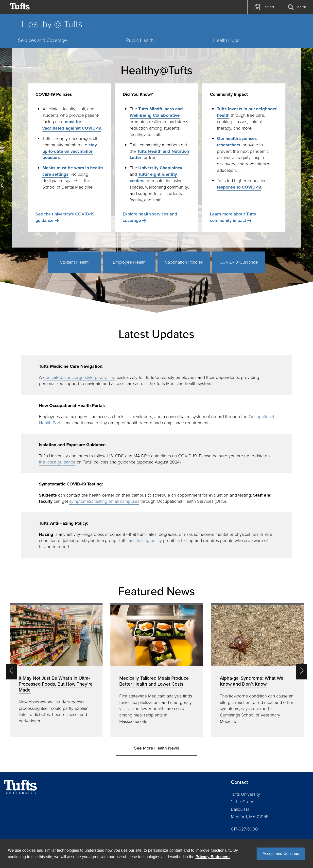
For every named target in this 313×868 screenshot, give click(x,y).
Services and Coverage (42, 40)
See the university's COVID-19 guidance (65, 217)
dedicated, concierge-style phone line (79, 377)
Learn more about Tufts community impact (233, 217)
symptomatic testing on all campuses (104, 501)
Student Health (74, 262)
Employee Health (129, 262)
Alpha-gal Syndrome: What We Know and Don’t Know (252, 681)
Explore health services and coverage (150, 217)
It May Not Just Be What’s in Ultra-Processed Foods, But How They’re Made (56, 684)
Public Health (140, 40)
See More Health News (156, 748)
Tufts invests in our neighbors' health (247, 112)
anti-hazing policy (145, 540)
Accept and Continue (281, 854)
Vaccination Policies (184, 262)
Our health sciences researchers (237, 142)
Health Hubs (226, 40)
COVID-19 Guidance (239, 262)
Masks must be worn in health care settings (73, 171)
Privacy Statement (213, 857)
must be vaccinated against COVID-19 (72, 125)
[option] (56, 670)
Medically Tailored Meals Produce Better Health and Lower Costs (154, 681)
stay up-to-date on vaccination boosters (70, 151)
